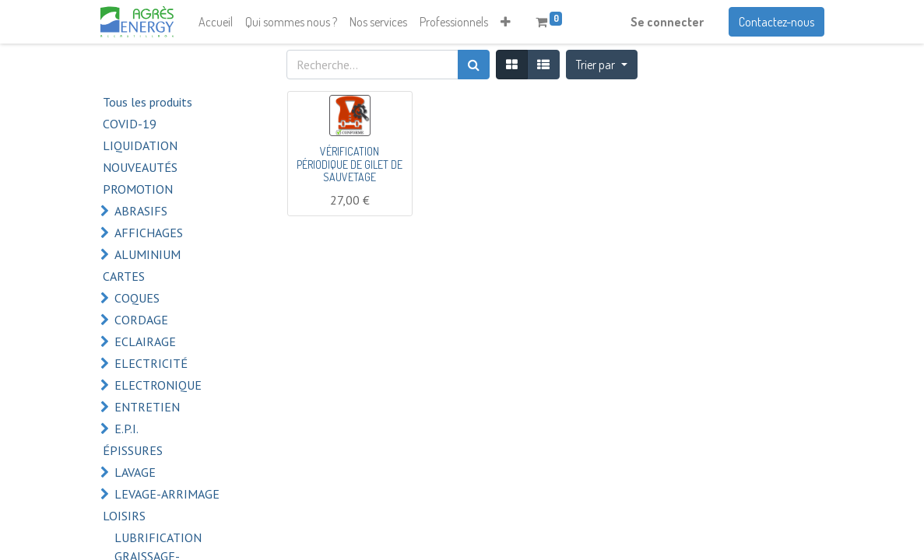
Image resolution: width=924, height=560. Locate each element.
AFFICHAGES (149, 233)
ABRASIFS (141, 211)
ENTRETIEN (147, 407)
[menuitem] (216, 22)
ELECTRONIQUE (158, 385)
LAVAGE (135, 472)
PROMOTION (138, 189)
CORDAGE (141, 320)
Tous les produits (148, 102)
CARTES (124, 276)
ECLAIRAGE (145, 341)
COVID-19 (130, 124)
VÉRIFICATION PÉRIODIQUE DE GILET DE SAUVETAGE (350, 164)
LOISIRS (124, 516)
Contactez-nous (776, 22)
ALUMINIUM (148, 254)
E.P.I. (126, 429)
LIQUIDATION (140, 145)
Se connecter (667, 22)
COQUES (137, 298)
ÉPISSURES (133, 450)
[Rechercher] (474, 65)
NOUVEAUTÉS (140, 167)
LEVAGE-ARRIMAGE (167, 494)
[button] (506, 22)
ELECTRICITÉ (151, 363)
